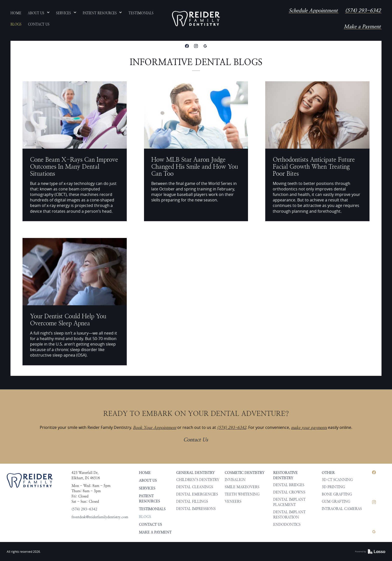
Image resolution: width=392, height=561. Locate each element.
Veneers (233, 502)
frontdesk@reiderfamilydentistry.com (100, 517)
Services (147, 488)
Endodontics (287, 525)
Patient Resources (149, 499)
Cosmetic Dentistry (245, 473)
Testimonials (152, 509)
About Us (148, 481)
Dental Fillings (192, 502)
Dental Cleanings (195, 487)
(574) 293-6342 (363, 11)
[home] (196, 19)
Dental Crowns (289, 492)
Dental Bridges (289, 485)
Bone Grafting (337, 494)
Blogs (145, 517)
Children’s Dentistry (198, 480)
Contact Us (196, 440)
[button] (39, 13)
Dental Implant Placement (289, 502)
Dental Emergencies (197, 494)
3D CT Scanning (337, 480)
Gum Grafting (336, 502)
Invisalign (235, 480)
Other (328, 473)
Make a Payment (362, 27)
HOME (145, 473)
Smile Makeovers (242, 487)
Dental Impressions (196, 509)
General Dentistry (195, 473)
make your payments (309, 428)
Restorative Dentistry (285, 475)
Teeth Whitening (242, 494)
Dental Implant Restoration (289, 515)
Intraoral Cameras (342, 509)
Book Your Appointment (155, 428)
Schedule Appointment (313, 11)
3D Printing (333, 487)
